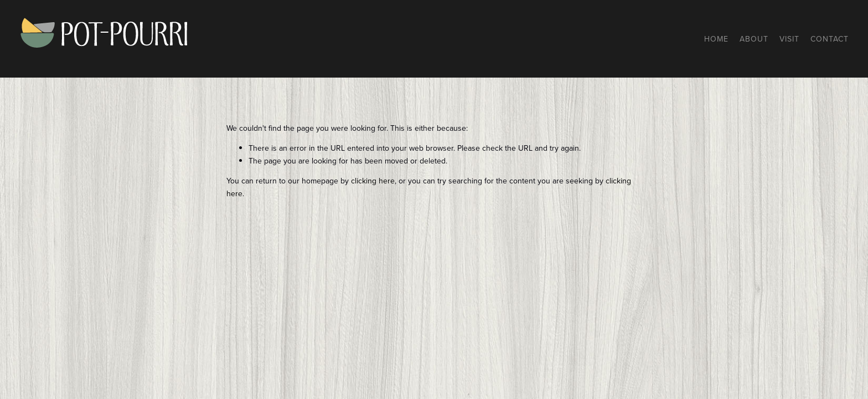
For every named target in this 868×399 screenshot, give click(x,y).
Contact (830, 39)
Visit (789, 39)
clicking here (373, 181)
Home (716, 39)
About (754, 39)
